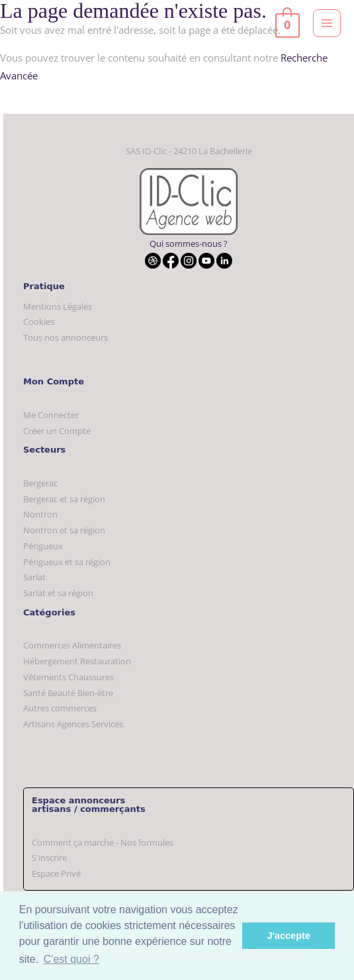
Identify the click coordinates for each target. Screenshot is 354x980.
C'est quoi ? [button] (71, 959)
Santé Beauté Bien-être (68, 693)
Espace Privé (56, 873)
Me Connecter (51, 415)
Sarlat (34, 577)
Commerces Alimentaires (72, 645)
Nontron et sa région (64, 530)
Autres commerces (60, 708)
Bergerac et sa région (64, 499)
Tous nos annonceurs (66, 337)
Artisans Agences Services (73, 724)
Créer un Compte (57, 431)
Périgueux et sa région (67, 562)
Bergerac (40, 483)
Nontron (40, 514)
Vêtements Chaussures (68, 677)
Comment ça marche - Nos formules (103, 842)
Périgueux (43, 546)
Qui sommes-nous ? (189, 244)
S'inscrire (49, 858)
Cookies (39, 322)
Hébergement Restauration (77, 661)
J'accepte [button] (289, 936)
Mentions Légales (58, 306)
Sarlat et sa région (58, 593)
